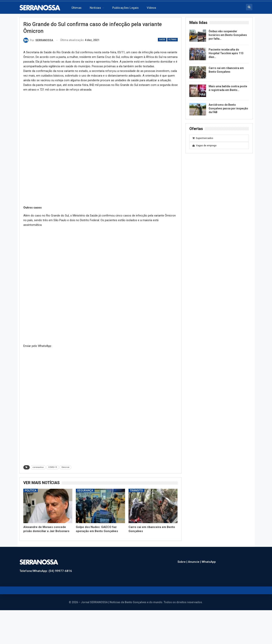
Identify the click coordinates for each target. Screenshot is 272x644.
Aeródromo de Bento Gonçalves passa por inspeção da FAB (228, 108)
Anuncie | (195, 562)
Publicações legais (126, 8)
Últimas (77, 8)
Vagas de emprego (205, 146)
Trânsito (136, 490)
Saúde (162, 40)
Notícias (95, 8)
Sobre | (183, 562)
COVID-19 (53, 467)
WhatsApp (209, 562)
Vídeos (152, 8)
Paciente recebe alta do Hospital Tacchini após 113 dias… (226, 53)
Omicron (65, 467)
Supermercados (203, 138)
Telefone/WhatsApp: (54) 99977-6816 (46, 571)
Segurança (85, 490)
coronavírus (38, 467)
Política (31, 490)
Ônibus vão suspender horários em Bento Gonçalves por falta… (228, 35)
